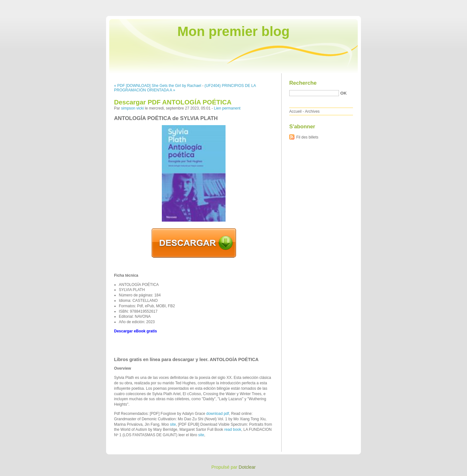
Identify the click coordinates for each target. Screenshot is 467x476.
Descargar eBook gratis (136, 331)
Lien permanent (227, 108)
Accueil (295, 111)
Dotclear (247, 467)
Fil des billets (307, 137)
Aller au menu (417, 4)
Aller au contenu (389, 4)
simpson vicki (132, 108)
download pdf (217, 414)
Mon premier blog (233, 31)
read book (233, 430)
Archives (312, 111)
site (173, 424)
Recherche (303, 83)
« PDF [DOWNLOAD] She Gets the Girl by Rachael (158, 86)
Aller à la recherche (448, 4)
